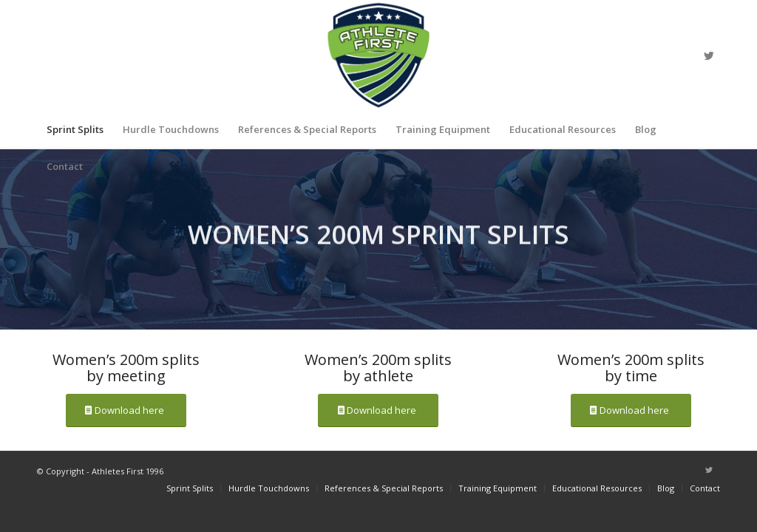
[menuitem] (75, 129)
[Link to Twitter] (709, 55)
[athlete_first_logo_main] (379, 55)
